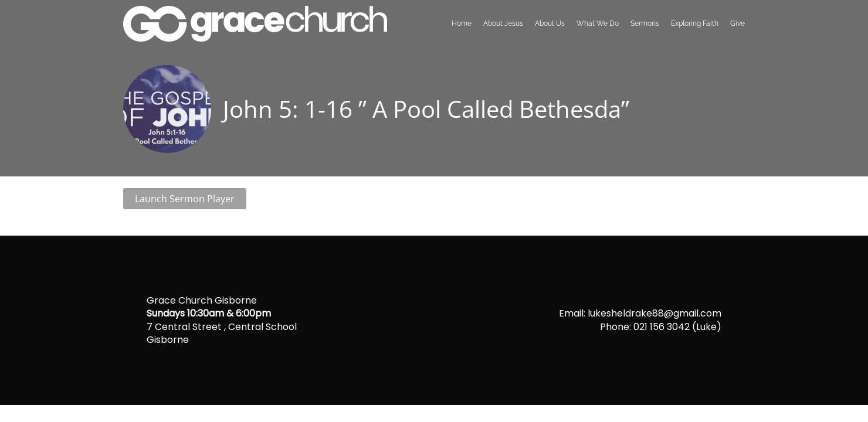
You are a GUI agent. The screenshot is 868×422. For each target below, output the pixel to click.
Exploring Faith (695, 23)
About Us (550, 23)
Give (738, 23)
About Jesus (503, 23)
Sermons (645, 23)
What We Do (598, 23)
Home (462, 23)
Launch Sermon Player (185, 199)
